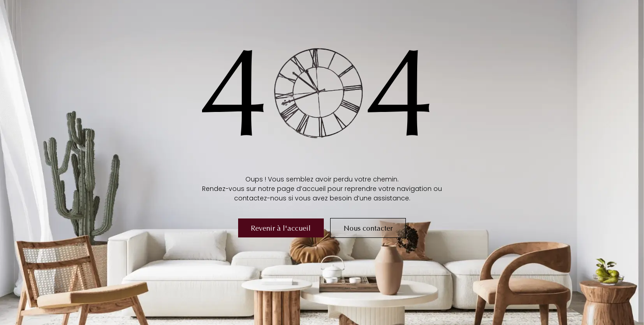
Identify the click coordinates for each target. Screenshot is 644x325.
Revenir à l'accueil (281, 228)
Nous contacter (368, 228)
